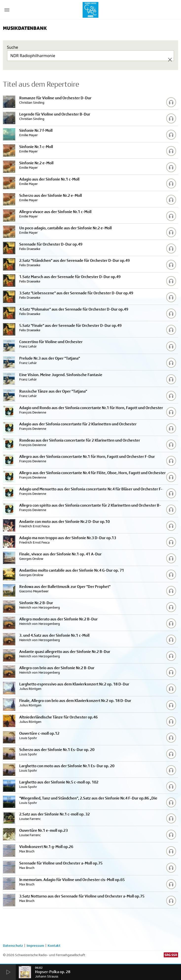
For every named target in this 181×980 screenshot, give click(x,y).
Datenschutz (13, 946)
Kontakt (54, 946)
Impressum (35, 946)
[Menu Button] (7, 10)
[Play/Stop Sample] (171, 102)
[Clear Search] (170, 60)
